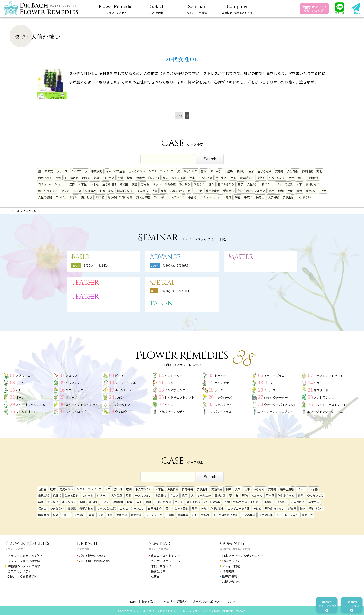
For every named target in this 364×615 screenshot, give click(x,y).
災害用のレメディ (19, 571)
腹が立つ (267, 184)
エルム (169, 383)
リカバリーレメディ (171, 412)
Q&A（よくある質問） (22, 576)
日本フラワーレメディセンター (243, 555)
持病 (154, 191)
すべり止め (205, 178)
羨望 (134, 184)
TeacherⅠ (88, 283)
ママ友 (49, 171)
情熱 (299, 191)
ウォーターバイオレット (280, 404)
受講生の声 (158, 571)
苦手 (292, 178)
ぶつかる (216, 171)
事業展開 (97, 171)
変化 (319, 171)
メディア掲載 (231, 566)
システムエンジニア (161, 171)
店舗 (281, 191)
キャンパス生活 (115, 171)
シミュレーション (211, 197)
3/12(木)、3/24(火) (97, 265)
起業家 (86, 178)
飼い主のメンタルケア (252, 191)
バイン (169, 404)
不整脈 (229, 171)
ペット (157, 184)
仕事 (192, 178)
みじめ (77, 191)
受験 (251, 171)
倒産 (290, 191)
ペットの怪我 (285, 184)
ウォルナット (223, 404)
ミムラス (270, 390)
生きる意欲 (265, 171)
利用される (45, 178)
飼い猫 (100, 197)
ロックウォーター (276, 397)
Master (241, 257)
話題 (211, 184)
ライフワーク (79, 171)
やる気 (65, 191)
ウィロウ (121, 412)
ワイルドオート (26, 412)
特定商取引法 (150, 601)
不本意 (94, 184)
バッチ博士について (92, 555)
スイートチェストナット (82, 404)
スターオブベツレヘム (31, 404)
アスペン (71, 376)
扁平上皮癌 (213, 191)
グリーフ (62, 171)
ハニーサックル (76, 390)
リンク (231, 601)
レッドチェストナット (180, 397)
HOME (133, 601)
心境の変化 (177, 191)
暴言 (272, 191)
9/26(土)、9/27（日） (177, 291)
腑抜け (241, 171)
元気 (228, 197)
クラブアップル (125, 383)
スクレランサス (324, 397)
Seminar (160, 544)
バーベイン (122, 404)
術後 (323, 191)
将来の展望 (179, 178)
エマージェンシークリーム (325, 412)
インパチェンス (175, 390)
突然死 (261, 178)
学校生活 (288, 197)
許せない (311, 191)
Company (233, 544)
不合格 (192, 197)
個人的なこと (125, 191)
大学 (299, 184)
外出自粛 (292, 171)
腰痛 (130, 178)
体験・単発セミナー (164, 566)
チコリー (22, 383)
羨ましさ (87, 197)
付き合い (109, 178)
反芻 (164, 191)
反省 (233, 178)
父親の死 (170, 184)
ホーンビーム (124, 390)
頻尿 (166, 178)
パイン (119, 397)
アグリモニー (24, 376)
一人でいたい (176, 197)
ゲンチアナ (222, 383)
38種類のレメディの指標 (24, 566)
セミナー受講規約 (176, 601)
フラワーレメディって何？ (25, 555)
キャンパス (190, 171)
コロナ (198, 191)
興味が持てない (48, 191)
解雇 (238, 197)
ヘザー (318, 383)
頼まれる (185, 184)
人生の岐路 (45, 197)
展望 (97, 178)
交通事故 (90, 191)
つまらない (304, 197)
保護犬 (140, 178)
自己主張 (154, 178)
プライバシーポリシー (207, 601)
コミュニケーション (51, 184)
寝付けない (312, 184)
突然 (58, 178)
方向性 (145, 184)
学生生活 (221, 178)
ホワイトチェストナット (330, 404)
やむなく (199, 184)
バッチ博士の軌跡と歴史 (95, 561)
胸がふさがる (226, 184)
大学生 (83, 184)
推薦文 (155, 576)
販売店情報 (230, 576)
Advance (165, 257)
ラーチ (219, 390)
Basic (80, 257)
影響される (106, 191)
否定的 (71, 184)
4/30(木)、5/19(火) (175, 265)
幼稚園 (124, 184)
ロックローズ (223, 397)
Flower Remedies (27, 544)
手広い (248, 197)
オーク (20, 397)
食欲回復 (307, 171)
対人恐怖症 (143, 197)
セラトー (220, 376)
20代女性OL (182, 59)
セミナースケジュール (165, 561)
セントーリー (174, 376)
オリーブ (71, 397)
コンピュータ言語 (67, 197)
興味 (301, 178)
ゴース (268, 383)
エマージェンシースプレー (275, 412)
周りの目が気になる (120, 197)
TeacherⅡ (88, 297)
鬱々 (204, 171)
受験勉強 (229, 191)
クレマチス (73, 383)
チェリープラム (274, 376)
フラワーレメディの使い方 (25, 561)
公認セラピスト (233, 561)
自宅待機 (313, 178)
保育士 (260, 197)
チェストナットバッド (328, 376)
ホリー (20, 390)
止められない (137, 171)
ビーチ (119, 376)
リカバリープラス (220, 412)
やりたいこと (277, 178)
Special (162, 283)
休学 (241, 184)
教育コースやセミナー (165, 555)
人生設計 (253, 184)
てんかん (143, 191)
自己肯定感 (72, 178)
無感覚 (279, 171)
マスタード (321, 390)
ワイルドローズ (76, 412)
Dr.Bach (87, 544)
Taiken (161, 304)
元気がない (246, 178)
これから (159, 197)
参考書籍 (228, 571)
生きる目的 (109, 184)
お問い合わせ (231, 582)
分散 (121, 178)
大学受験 (273, 197)
